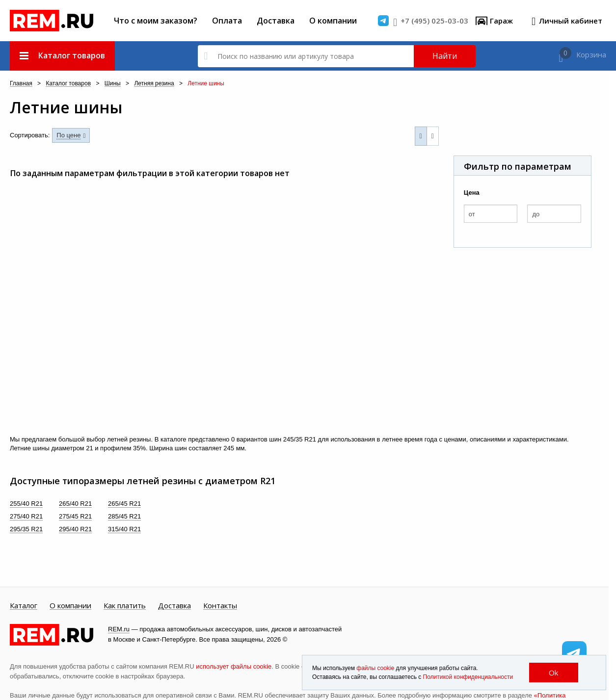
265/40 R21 (75, 504)
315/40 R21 (124, 529)
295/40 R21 (75, 529)
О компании (333, 21)
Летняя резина (154, 84)
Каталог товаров (68, 84)
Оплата (227, 21)
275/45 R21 (75, 516)
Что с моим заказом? (156, 21)
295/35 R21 (26, 529)
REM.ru (119, 629)
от (472, 214)
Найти (445, 56)
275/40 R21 (26, 516)
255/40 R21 (26, 504)
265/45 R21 (124, 504)
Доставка (276, 21)
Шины (113, 84)
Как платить (125, 606)
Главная (21, 84)
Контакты (220, 606)
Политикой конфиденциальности (468, 677)
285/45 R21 (124, 516)
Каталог (24, 606)
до (536, 214)
